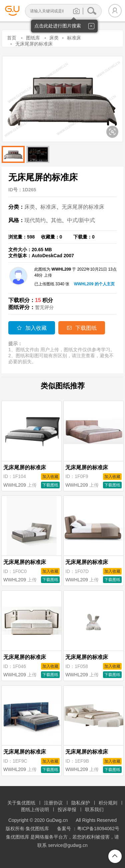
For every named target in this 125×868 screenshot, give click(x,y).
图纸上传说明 (35, 809)
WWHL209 (15, 485)
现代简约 (35, 220)
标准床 (74, 38)
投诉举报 (67, 809)
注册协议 (53, 803)
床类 (54, 38)
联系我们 (94, 809)
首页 (12, 38)
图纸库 (33, 38)
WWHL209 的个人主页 (94, 284)
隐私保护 (81, 803)
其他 (56, 220)
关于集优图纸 (21, 803)
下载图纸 (82, 328)
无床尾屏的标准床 (34, 44)
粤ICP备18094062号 (98, 829)
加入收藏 (32, 328)
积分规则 (108, 803)
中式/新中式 (81, 220)
